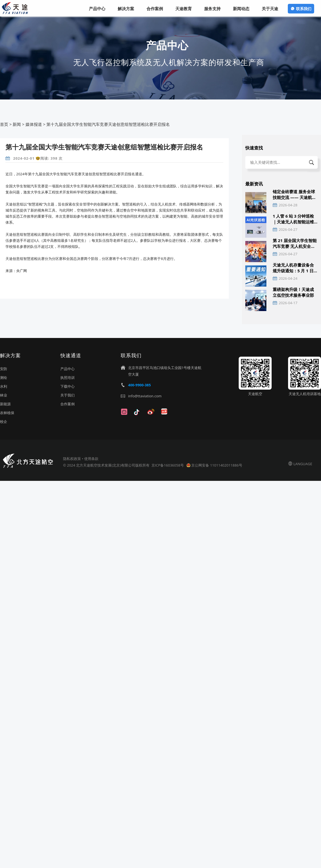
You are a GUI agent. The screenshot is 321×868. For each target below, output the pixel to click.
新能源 (5, 404)
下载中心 (67, 386)
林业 (4, 395)
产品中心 (67, 369)
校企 (4, 421)
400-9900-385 (140, 385)
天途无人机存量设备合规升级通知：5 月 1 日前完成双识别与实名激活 (295, 268)
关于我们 (67, 395)
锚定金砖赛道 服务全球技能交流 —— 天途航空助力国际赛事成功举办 (294, 195)
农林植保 (7, 413)
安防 (4, 369)
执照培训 (67, 378)
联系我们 (304, 9)
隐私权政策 (72, 459)
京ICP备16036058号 (168, 465)
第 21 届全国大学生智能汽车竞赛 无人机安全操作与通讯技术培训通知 (295, 243)
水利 (4, 386)
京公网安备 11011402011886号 (217, 465)
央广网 (22, 271)
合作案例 (67, 404)
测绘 (4, 378)
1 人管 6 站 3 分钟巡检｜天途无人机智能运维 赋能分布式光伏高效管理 (293, 219)
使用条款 (91, 459)
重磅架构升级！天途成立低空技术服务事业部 (293, 292)
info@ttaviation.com (145, 396)
